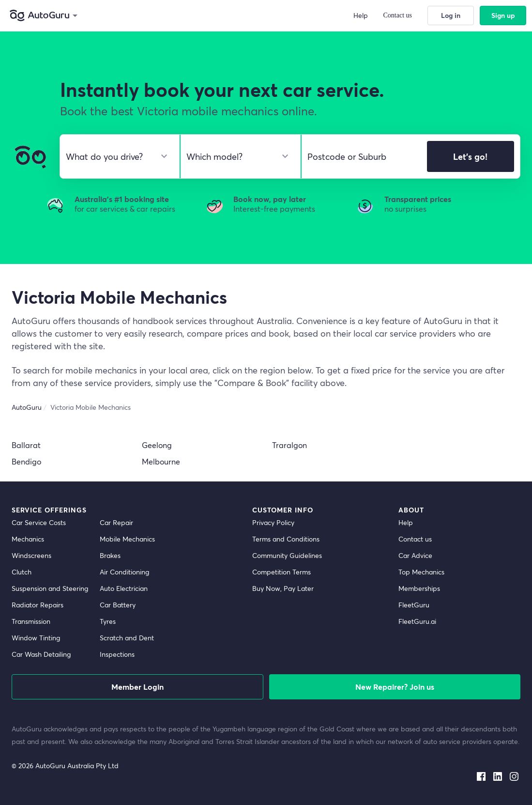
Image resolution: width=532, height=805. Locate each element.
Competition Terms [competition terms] (281, 572)
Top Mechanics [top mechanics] (421, 572)
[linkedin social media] (498, 774)
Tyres (108, 621)
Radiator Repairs (38, 605)
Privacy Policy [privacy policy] (273, 522)
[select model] (236, 156)
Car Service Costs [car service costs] (39, 522)
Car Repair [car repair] (116, 522)
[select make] (116, 156)
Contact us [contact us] (415, 539)
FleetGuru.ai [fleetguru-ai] (417, 621)
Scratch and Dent (127, 638)
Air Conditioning (124, 572)
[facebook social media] (481, 774)
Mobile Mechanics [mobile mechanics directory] (127, 539)
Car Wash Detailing (41, 654)
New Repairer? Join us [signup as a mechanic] (395, 687)
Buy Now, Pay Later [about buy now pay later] (283, 588)
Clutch (22, 572)
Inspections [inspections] (117, 654)
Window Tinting (36, 638)
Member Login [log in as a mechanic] (137, 687)
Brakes (110, 555)
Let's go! (470, 156)
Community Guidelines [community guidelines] (287, 555)
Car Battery (118, 605)
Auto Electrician (124, 588)
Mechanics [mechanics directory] (28, 539)
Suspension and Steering (50, 588)
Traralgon (289, 445)
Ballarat (26, 445)
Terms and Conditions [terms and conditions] (286, 539)
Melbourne (161, 461)
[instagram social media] (514, 774)
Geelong (157, 445)
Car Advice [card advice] (415, 555)
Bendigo (26, 461)
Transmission (31, 621)
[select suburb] (361, 156)
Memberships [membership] (419, 588)
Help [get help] (406, 522)
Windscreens (31, 555)
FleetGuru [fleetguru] (414, 605)
